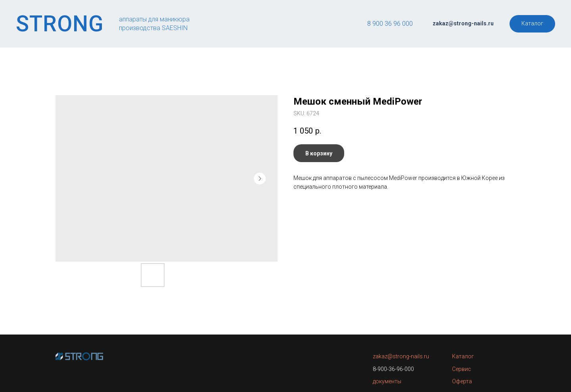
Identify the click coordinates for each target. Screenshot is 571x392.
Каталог (463, 356)
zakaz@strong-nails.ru (401, 356)
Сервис (462, 369)
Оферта (462, 381)
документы (387, 381)
